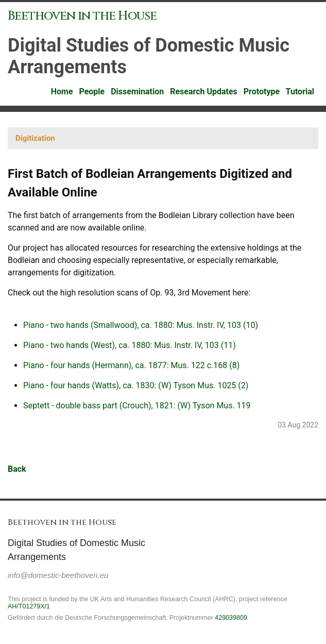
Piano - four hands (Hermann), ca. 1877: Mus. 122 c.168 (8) (131, 365)
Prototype (263, 92)
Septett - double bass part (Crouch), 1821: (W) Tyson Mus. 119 (137, 406)
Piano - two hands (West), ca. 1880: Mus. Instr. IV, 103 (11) (130, 345)
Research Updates (205, 92)
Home (63, 92)
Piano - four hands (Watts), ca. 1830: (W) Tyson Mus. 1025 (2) (136, 385)
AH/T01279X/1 (29, 606)
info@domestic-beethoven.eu (58, 575)
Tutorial (301, 92)
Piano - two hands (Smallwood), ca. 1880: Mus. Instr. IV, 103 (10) (141, 325)
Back (17, 469)
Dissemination (138, 92)
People (93, 92)
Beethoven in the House (82, 16)
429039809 (231, 618)
